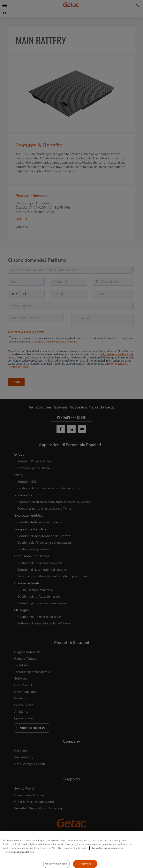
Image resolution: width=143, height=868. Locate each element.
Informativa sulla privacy (104, 855)
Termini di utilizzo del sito (19, 858)
